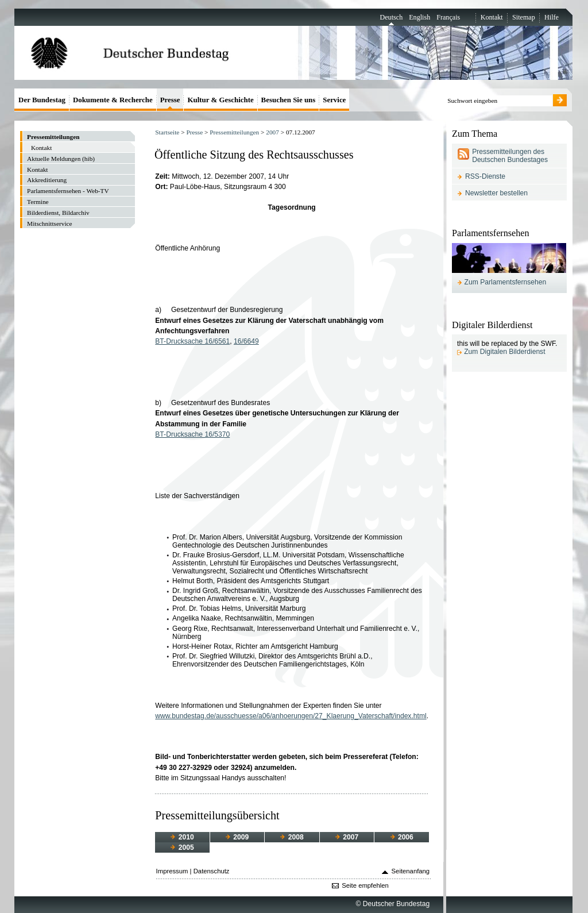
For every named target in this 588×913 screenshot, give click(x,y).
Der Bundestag (42, 100)
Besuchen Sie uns (289, 100)
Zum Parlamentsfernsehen (506, 282)
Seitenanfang (411, 871)
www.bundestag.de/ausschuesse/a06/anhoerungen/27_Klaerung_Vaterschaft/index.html (291, 716)
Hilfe (552, 17)
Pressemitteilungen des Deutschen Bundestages (510, 156)
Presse (194, 132)
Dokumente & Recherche (113, 100)
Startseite (167, 132)
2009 (237, 837)
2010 (182, 837)
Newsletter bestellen (496, 193)
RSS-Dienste (485, 176)
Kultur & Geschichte (220, 100)
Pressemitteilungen (234, 132)
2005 (182, 847)
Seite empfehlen (365, 885)
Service (334, 100)
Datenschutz (212, 871)
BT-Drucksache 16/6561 (192, 341)
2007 (272, 132)
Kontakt (492, 17)
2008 (292, 837)
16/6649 (246, 341)
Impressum (172, 871)
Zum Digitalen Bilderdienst (504, 352)
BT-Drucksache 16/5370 (192, 434)
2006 (402, 837)
